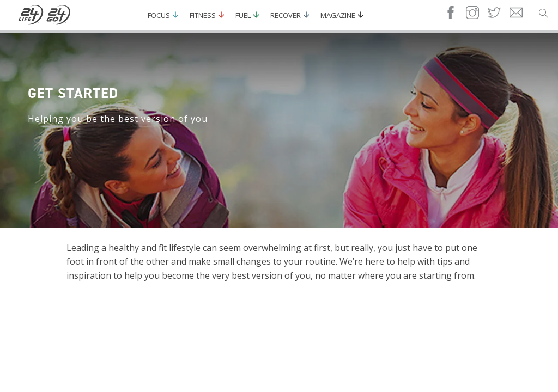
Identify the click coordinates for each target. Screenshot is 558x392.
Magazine (338, 15)
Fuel (243, 15)
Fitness (203, 15)
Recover (286, 15)
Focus (159, 15)
